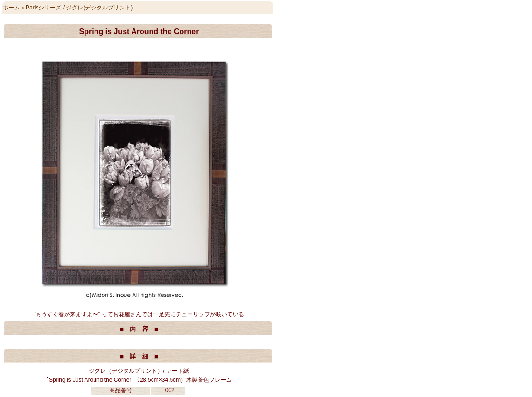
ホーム (11, 8)
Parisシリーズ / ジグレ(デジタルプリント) (79, 8)
